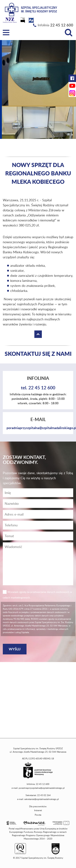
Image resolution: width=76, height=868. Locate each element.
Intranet (38, 810)
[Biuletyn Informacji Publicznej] (23, 21)
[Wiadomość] (38, 525)
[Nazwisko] (38, 504)
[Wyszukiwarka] (69, 33)
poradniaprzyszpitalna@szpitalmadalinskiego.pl (42, 788)
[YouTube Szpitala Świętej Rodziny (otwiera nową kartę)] (72, 86)
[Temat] (38, 536)
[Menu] (6, 33)
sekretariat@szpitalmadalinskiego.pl (42, 799)
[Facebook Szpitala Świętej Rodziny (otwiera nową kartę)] (72, 78)
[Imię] (38, 493)
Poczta (38, 815)
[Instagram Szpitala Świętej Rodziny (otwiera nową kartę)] (72, 93)
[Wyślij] (15, 649)
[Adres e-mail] (38, 514)
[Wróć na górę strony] (38, 334)
